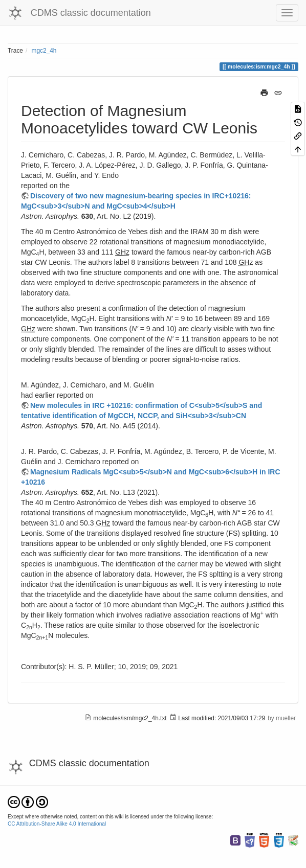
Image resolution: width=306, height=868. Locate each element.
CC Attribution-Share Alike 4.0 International (57, 824)
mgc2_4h (44, 51)
